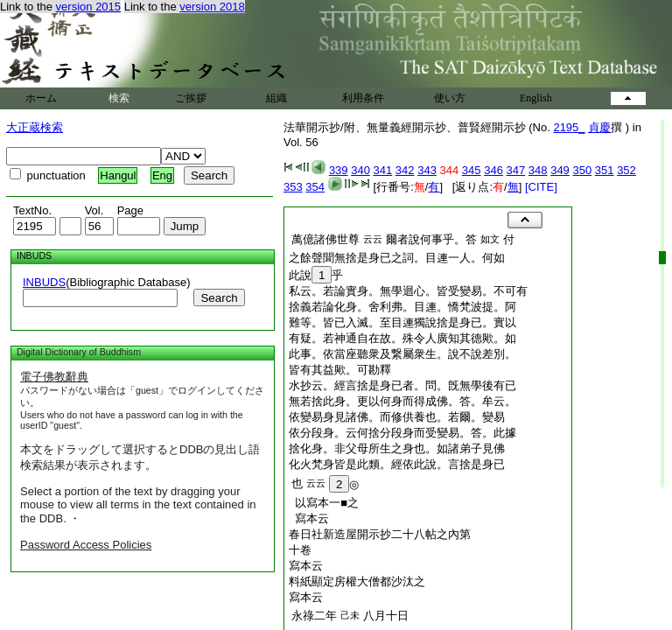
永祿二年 (314, 616)
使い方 (450, 98)
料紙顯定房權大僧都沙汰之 (357, 581)
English (536, 98)
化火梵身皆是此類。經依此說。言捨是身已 (397, 464)
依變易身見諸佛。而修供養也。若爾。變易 (397, 417)
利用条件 (363, 98)
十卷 (300, 550)
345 (472, 170)
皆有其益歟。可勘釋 (340, 370)
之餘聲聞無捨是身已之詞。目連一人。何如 (397, 258)
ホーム (41, 98)
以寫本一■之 (324, 503)
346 (493, 170)
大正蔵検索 (35, 127)
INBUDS (44, 282)
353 (293, 187)
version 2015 (88, 7)
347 (516, 170)
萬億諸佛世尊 (325, 239)
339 (339, 170)
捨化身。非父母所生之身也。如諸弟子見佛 (397, 448)
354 (315, 187)
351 (605, 170)
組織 (276, 98)
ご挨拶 (191, 98)
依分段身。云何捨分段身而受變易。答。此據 (402, 433)
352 (626, 170)
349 (560, 170)
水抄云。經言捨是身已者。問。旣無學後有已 (402, 385)
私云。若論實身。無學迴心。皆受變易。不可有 (408, 291)
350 (582, 170)
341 (383, 170)
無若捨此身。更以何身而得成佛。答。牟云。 (402, 401)
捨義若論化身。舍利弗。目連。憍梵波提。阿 (402, 307)
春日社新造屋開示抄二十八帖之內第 (380, 534)
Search (219, 298)
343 (427, 170)
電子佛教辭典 (54, 377)
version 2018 (212, 7)
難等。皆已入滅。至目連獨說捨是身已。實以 (402, 322)
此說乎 (316, 275)
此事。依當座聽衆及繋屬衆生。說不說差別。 (402, 354)
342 (405, 170)
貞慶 (599, 127)
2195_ (569, 127)
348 (538, 170)
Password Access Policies (86, 545)
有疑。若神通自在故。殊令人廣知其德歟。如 (402, 338)
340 (360, 170)
